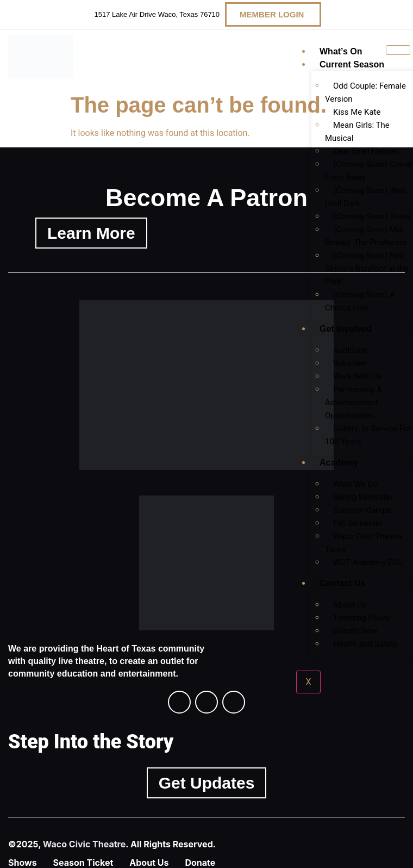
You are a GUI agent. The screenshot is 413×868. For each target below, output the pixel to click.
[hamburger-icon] (398, 50)
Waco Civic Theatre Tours (364, 543)
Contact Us (342, 583)
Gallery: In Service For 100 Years (368, 435)
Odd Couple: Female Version (365, 92)
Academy (339, 463)
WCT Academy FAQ (368, 562)
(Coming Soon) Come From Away (368, 171)
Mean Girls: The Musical (357, 132)
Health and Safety (365, 644)
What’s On (341, 51)
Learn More (91, 233)
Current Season (352, 64)
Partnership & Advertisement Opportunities (353, 402)
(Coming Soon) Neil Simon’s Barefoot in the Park (367, 269)
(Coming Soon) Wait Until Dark (365, 197)
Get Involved (346, 329)
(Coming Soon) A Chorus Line (360, 301)
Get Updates (207, 783)
